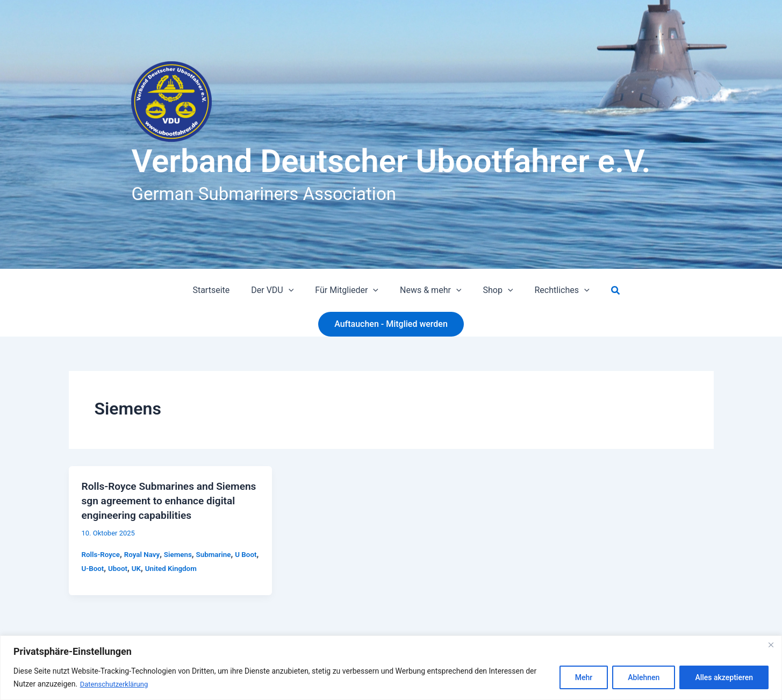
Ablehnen (644, 678)
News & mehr (428, 290)
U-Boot (113, 567)
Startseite (222, 290)
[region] (391, 668)
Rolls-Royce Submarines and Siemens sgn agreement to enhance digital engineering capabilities (168, 500)
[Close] (771, 645)
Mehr (584, 678)
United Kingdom (194, 567)
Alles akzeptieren (724, 678)
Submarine (219, 553)
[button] (295, 290)
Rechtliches (551, 290)
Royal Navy (145, 553)
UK (159, 567)
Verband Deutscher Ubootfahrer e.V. (391, 161)
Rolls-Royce (102, 553)
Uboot (139, 567)
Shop (491, 290)
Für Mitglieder (349, 290)
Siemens (182, 553)
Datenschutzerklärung (117, 684)
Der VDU (279, 290)
